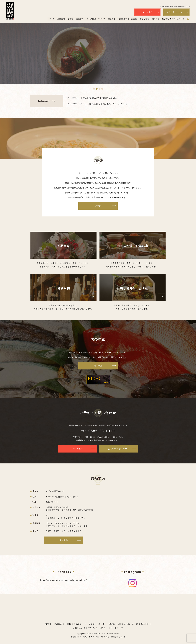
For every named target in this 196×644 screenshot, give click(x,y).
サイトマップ (117, 628)
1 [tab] (94, 89)
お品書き (80, 19)
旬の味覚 (156, 19)
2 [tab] (97, 89)
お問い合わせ (79, 628)
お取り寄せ (144, 19)
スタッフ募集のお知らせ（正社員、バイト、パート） (104, 104)
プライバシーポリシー (98, 628)
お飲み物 (112, 19)
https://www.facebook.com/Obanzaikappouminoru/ (64, 580)
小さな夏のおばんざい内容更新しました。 (99, 98)
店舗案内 (61, 19)
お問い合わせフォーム (177, 12)
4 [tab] (102, 89)
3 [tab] (99, 89)
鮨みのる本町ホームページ (173, 19)
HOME (52, 19)
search (189, 19)
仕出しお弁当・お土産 (128, 19)
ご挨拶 (71, 19)
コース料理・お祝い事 (96, 19)
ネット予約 (148, 12)
